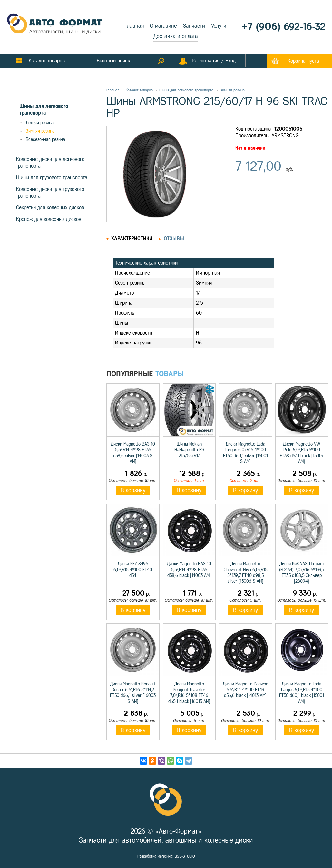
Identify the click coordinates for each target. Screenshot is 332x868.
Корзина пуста (303, 61)
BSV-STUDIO (185, 856)
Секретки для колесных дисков (50, 208)
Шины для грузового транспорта (52, 178)
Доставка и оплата (176, 36)
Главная (135, 26)
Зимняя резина (40, 131)
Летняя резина (40, 123)
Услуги (219, 26)
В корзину (133, 490)
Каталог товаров (139, 90)
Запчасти (194, 26)
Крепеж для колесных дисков (49, 219)
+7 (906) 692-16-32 (284, 27)
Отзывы (174, 238)
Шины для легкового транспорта (186, 90)
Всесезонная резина (45, 140)
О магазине (163, 26)
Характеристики (132, 238)
